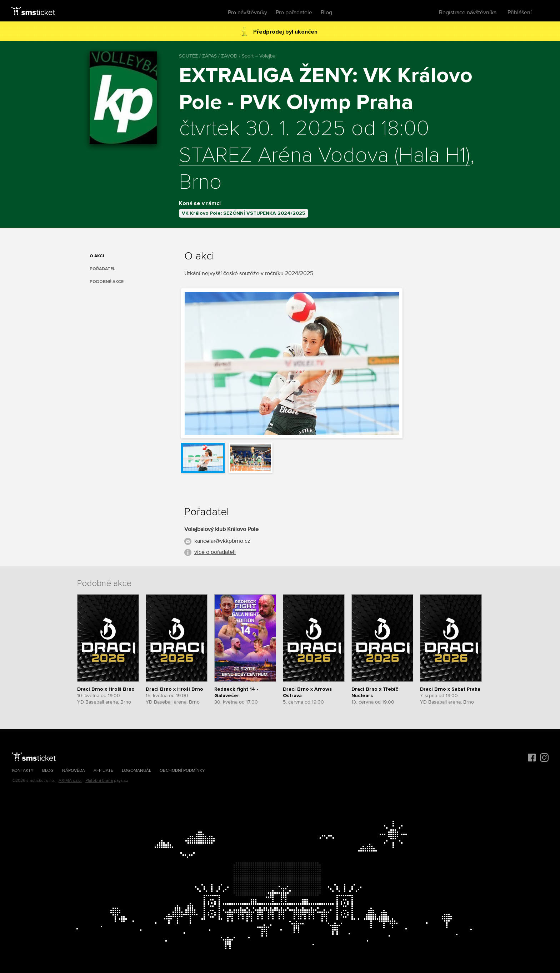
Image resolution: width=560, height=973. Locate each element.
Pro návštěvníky (247, 13)
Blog (326, 13)
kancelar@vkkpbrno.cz (222, 541)
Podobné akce (107, 282)
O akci (97, 256)
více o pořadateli (215, 552)
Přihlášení (520, 13)
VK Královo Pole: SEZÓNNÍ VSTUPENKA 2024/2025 (244, 213)
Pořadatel (102, 269)
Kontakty (23, 771)
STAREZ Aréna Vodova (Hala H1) (324, 156)
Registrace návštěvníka (468, 13)
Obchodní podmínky (182, 771)
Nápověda (74, 771)
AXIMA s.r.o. (70, 781)
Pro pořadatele (294, 13)
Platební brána (99, 781)
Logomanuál (136, 771)
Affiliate (103, 771)
